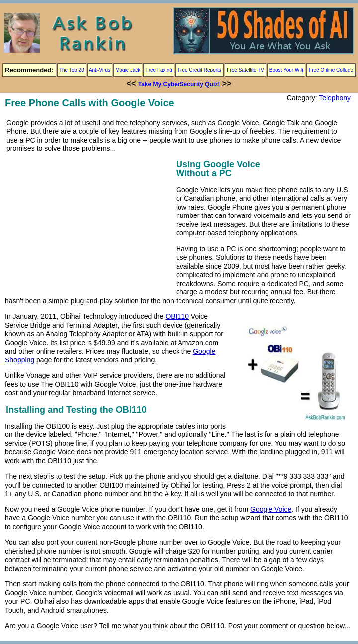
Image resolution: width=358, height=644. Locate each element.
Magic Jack (128, 70)
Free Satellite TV (245, 70)
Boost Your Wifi (286, 70)
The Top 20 (72, 70)
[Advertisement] (89, 227)
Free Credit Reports (199, 70)
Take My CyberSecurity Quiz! (179, 84)
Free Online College (331, 70)
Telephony (335, 98)
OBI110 (177, 316)
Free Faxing (159, 70)
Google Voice (271, 509)
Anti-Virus (100, 70)
